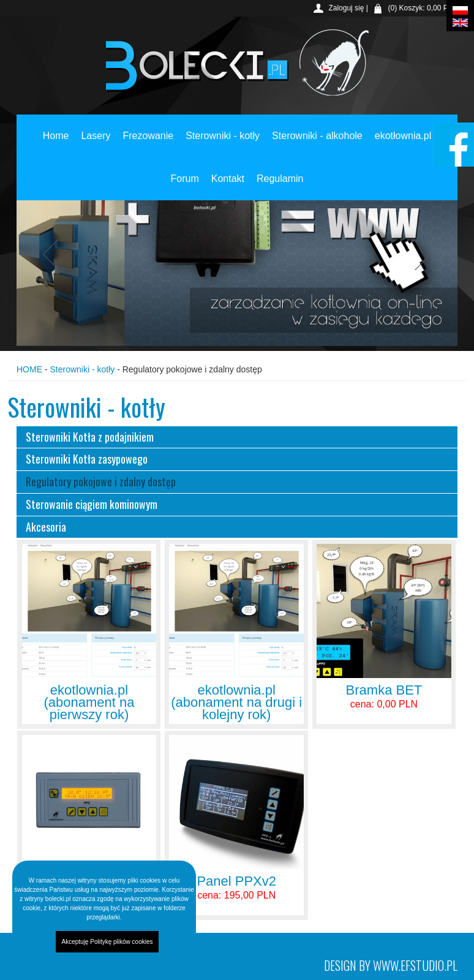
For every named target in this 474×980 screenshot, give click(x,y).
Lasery (96, 136)
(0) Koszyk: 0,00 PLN (423, 8)
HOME (29, 369)
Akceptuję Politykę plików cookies (107, 942)
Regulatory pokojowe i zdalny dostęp (101, 481)
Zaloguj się (346, 8)
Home (56, 136)
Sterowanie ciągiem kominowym (92, 504)
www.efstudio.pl (415, 965)
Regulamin (280, 179)
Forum (185, 179)
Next (420, 255)
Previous (54, 255)
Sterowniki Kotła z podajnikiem (90, 437)
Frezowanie (148, 136)
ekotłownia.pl (403, 136)
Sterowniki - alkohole (317, 136)
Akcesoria (46, 527)
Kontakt (228, 179)
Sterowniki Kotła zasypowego (87, 459)
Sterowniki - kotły (223, 136)
